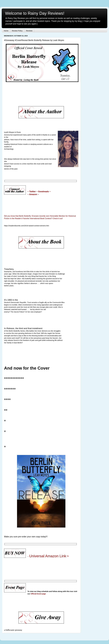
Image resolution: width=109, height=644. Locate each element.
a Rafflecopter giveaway (13, 630)
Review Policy (17, 31)
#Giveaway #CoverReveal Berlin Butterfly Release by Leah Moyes (34, 40)
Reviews (29, 31)
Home (6, 31)
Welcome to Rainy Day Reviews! (35, 13)
